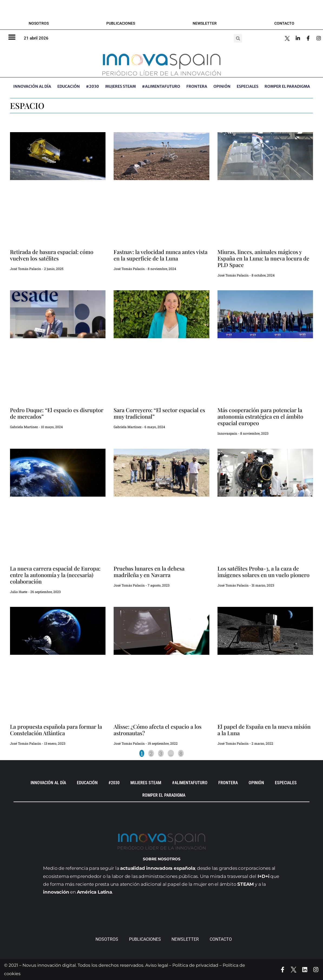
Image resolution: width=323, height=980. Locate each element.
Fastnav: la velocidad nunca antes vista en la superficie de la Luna (161, 255)
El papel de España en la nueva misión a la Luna (264, 730)
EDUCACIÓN (69, 86)
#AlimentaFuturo (161, 86)
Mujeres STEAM (121, 86)
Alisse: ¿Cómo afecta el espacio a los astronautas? (158, 730)
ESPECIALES (248, 86)
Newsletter (205, 23)
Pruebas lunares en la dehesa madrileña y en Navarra (149, 572)
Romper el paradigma (287, 86)
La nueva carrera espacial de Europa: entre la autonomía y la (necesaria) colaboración (55, 575)
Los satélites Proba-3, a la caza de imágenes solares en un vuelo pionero (263, 572)
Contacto (284, 23)
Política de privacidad (195, 965)
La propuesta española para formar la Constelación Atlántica (56, 730)
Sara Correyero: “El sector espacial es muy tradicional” (159, 413)
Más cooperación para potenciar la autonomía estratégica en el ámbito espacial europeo (260, 416)
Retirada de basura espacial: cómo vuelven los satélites (52, 255)
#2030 (93, 86)
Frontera (197, 86)
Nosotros (39, 23)
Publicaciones (121, 23)
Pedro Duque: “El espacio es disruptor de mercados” (57, 413)
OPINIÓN (222, 86)
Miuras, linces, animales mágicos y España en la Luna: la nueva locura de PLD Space (263, 258)
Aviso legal (157, 965)
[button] (238, 38)
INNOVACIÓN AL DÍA (32, 86)
